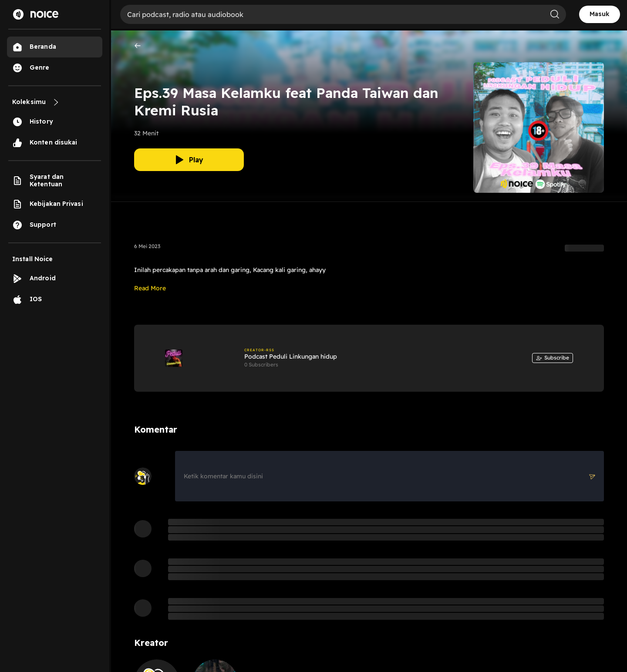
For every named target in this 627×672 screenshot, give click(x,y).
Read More (150, 288)
